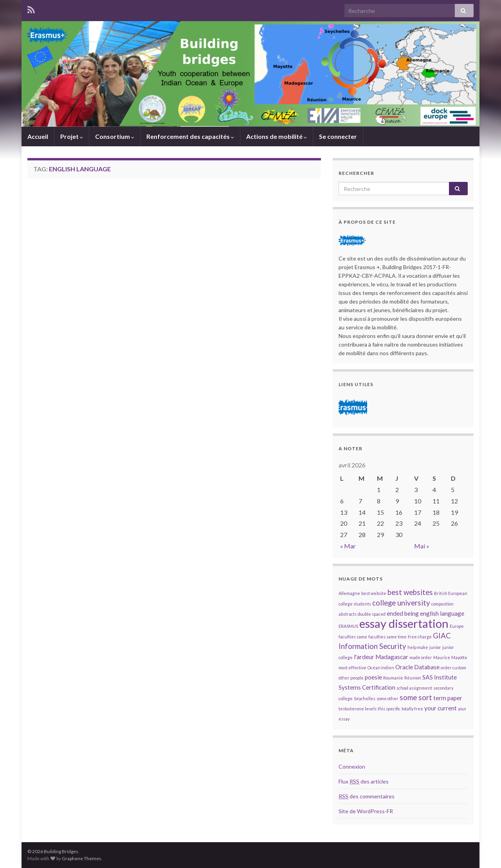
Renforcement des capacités (190, 136)
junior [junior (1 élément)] (435, 647)
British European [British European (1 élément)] (451, 593)
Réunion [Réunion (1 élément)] (413, 678)
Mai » (422, 546)
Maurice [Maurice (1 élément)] (442, 657)
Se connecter (338, 136)
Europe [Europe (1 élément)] (457, 626)
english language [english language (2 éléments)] (442, 613)
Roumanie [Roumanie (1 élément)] (393, 678)
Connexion (352, 766)
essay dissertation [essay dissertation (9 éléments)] (404, 623)
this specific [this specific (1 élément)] (389, 709)
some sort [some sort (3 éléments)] (416, 697)
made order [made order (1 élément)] (421, 657)
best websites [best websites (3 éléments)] (410, 592)
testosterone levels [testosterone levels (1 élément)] (358, 709)
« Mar (348, 546)
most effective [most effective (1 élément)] (352, 668)
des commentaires (367, 796)
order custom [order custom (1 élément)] (453, 668)
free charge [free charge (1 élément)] (420, 637)
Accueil (38, 136)
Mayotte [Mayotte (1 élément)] (459, 657)
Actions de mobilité (277, 136)
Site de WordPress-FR (366, 811)
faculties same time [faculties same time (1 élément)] (387, 637)
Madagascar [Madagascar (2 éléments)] (392, 657)
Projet (72, 136)
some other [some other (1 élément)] (387, 698)
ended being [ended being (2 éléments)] (403, 613)
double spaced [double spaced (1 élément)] (372, 614)
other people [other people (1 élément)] (351, 678)
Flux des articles (364, 781)
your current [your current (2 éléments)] (441, 708)
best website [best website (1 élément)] (374, 593)
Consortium (115, 136)
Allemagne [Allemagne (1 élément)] (349, 593)
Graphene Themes (82, 858)
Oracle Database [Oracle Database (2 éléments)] (417, 667)
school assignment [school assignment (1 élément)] (414, 688)
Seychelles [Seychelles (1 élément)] (365, 698)
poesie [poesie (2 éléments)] (373, 677)
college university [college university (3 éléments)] (401, 603)
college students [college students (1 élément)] (355, 604)
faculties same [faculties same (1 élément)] (353, 637)
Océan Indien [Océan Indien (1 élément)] (381, 668)
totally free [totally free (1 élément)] (412, 709)
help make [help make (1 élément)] (418, 647)
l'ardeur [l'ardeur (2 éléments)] (364, 657)
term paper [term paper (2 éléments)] (448, 698)
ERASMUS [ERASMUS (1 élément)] (348, 626)
